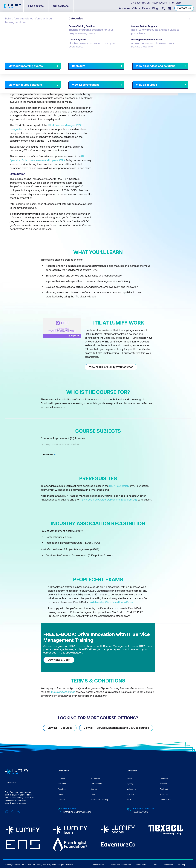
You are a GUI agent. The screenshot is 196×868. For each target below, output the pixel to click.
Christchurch (165, 799)
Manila (130, 778)
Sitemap (182, 864)
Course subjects (62, 64)
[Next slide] (96, 64)
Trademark (168, 864)
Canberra (164, 778)
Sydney (130, 783)
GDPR (156, 864)
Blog (155, 8)
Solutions (62, 783)
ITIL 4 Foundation (119, 485)
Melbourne (131, 788)
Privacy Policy (98, 864)
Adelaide (164, 783)
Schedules (95, 778)
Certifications (97, 783)
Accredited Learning (100, 799)
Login (178, 3)
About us (125, 8)
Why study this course (19, 64)
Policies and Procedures (120, 864)
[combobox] (7, 782)
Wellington (164, 793)
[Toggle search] (163, 8)
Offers (136, 8)
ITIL (33, 27)
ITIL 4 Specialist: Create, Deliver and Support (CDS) (108, 499)
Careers (61, 799)
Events (146, 8)
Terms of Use (142, 864)
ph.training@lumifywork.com (77, 811)
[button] (51, 62)
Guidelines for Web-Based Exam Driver (111, 602)
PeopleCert (22, 27)
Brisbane (131, 793)
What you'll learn (42, 64)
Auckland (164, 788)
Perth (129, 799)
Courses (9, 27)
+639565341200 (159, 3)
